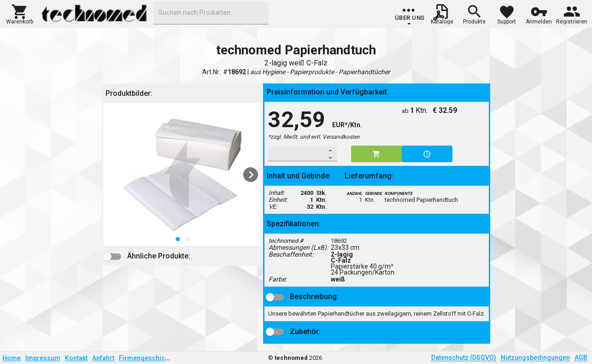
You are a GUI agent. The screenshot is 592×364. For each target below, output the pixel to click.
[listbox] (182, 175)
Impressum (43, 358)
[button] (20, 13)
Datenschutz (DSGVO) (464, 358)
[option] (182, 175)
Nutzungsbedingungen (535, 358)
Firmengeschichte (147, 358)
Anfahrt (103, 358)
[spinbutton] (296, 154)
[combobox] (211, 13)
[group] (410, 16)
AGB (581, 358)
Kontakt (76, 358)
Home (12, 358)
